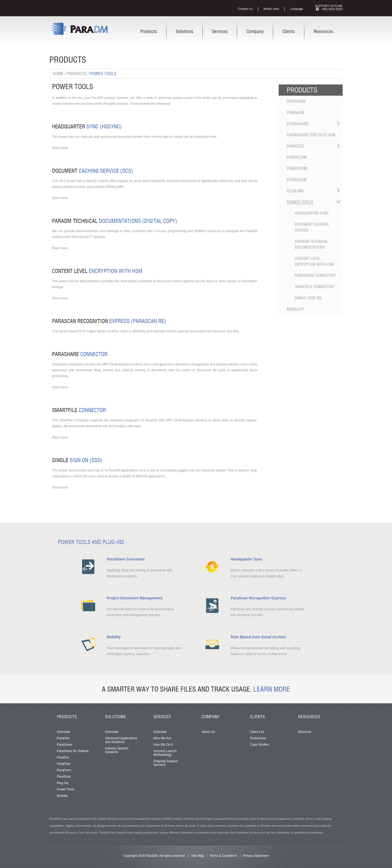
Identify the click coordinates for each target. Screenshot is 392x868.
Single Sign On (308, 298)
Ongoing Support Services (165, 763)
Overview (296, 101)
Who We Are (162, 738)
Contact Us (245, 9)
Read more (60, 148)
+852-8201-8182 (332, 9)
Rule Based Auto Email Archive (258, 637)
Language (297, 9)
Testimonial (258, 738)
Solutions (185, 31)
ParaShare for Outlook (311, 135)
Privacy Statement (256, 856)
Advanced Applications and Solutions (121, 740)
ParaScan (297, 180)
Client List (257, 732)
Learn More (272, 689)
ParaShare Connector (315, 276)
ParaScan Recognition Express (258, 598)
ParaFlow (297, 157)
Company (255, 31)
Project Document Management (135, 598)
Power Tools (300, 202)
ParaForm (297, 168)
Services (220, 31)
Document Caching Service (312, 227)
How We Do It (163, 745)
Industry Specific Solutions (117, 750)
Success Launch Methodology (165, 753)
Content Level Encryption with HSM (314, 261)
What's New (271, 9)
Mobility (295, 309)
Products (149, 31)
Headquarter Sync (312, 213)
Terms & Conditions (223, 856)
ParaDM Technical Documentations (311, 244)
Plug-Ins (295, 191)
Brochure (305, 732)
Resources (323, 31)
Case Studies (259, 745)
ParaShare (298, 124)
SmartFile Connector (314, 287)
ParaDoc (295, 146)
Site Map (197, 856)
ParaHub (295, 112)
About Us (208, 732)
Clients (289, 31)
